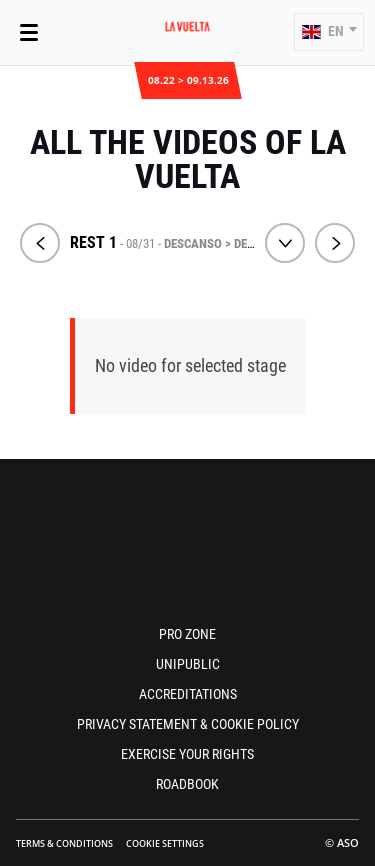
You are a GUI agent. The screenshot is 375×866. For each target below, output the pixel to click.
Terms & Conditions (64, 843)
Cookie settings (165, 843)
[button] (329, 32)
